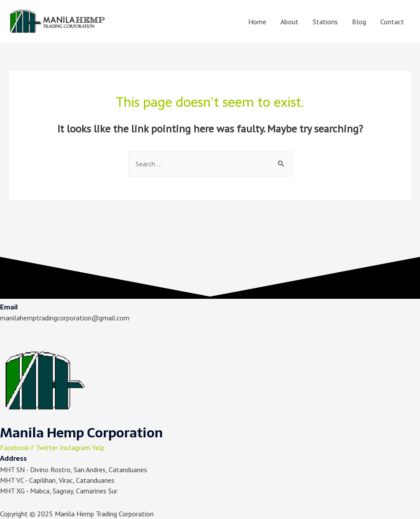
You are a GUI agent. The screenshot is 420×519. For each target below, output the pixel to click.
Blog (359, 22)
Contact (392, 22)
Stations (325, 22)
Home (257, 22)
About (289, 22)
